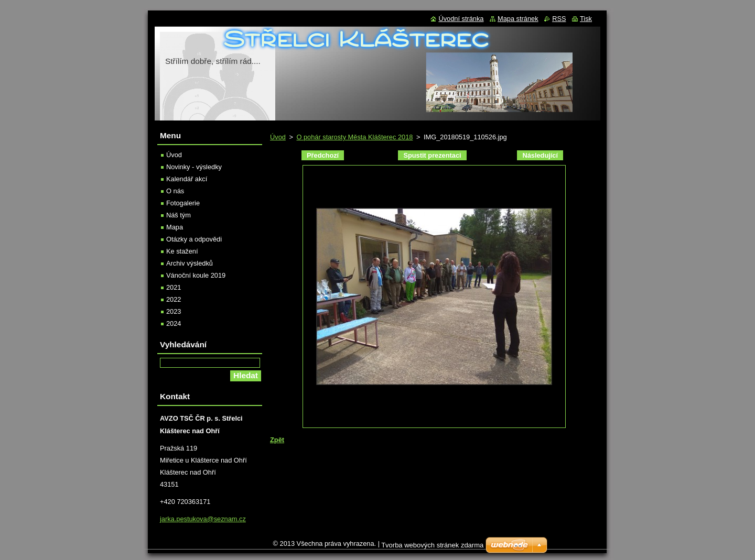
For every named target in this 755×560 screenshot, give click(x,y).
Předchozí (323, 155)
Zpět (277, 440)
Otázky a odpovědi (194, 239)
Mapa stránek (518, 19)
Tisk (586, 19)
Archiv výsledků (190, 263)
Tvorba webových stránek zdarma (432, 548)
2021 (174, 287)
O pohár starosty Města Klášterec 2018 (354, 137)
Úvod (278, 137)
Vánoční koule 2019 (196, 275)
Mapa (175, 227)
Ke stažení (182, 251)
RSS (559, 19)
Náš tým (179, 215)
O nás (175, 191)
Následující (540, 155)
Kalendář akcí (187, 179)
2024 (174, 323)
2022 (174, 299)
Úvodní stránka (461, 19)
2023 (174, 311)
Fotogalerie (183, 203)
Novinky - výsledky (194, 167)
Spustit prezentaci (432, 155)
